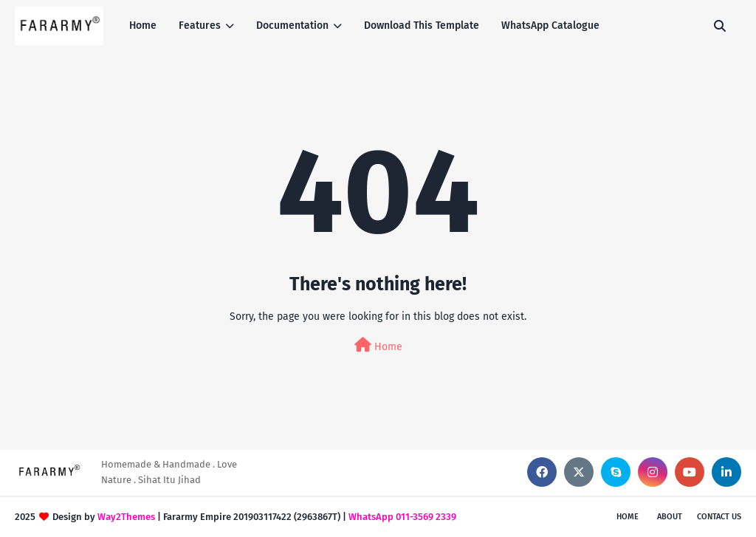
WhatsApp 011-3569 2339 (402, 517)
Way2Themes (126, 517)
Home (378, 345)
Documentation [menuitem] (292, 25)
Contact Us (719, 517)
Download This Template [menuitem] (422, 25)
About (670, 517)
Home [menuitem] (143, 25)
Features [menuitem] (200, 25)
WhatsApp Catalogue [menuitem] (550, 25)
